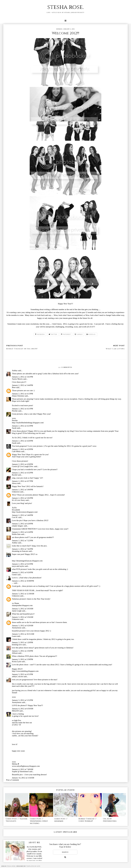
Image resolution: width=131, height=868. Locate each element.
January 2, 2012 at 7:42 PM (23, 549)
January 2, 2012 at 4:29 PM (23, 449)
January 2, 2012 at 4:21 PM (23, 409)
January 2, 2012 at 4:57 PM (23, 481)
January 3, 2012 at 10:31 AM (23, 634)
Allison (15, 653)
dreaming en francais (20, 551)
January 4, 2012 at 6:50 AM (23, 709)
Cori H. (15, 517)
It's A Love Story (18, 500)
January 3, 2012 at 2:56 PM (23, 651)
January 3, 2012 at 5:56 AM (23, 617)
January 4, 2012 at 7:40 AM (23, 769)
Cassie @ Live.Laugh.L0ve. (23, 466)
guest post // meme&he (61, 820)
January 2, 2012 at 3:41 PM (23, 377)
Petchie (15, 411)
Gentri (14, 575)
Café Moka (16, 451)
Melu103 (15, 711)
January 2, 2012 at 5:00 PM (23, 490)
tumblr (79, 334)
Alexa (14, 483)
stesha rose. (65, 7)
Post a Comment (13, 780)
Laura (14, 636)
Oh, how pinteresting (110, 820)
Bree (14, 387)
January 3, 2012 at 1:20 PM (23, 642)
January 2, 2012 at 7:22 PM (23, 541)
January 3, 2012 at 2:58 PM (23, 659)
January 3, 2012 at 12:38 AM (23, 594)
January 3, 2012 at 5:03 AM (23, 609)
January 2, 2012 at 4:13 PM (23, 394)
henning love (17, 645)
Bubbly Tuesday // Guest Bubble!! (88, 820)
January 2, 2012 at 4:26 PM (23, 441)
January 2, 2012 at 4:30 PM (23, 464)
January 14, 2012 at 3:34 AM (23, 778)
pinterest (66, 334)
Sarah (14, 428)
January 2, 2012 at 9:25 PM (23, 564)
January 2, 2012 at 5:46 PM (23, 515)
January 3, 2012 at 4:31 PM (23, 674)
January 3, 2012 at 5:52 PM (23, 700)
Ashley (15, 371)
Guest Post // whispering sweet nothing (39, 821)
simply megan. (18, 526)
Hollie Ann (16, 534)
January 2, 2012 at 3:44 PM (23, 385)
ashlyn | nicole (18, 676)
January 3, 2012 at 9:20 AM (23, 626)
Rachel (15, 475)
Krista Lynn (17, 661)
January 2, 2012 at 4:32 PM (23, 473)
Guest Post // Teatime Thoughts (17, 820)
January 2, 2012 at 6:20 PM (23, 524)
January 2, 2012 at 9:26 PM (23, 572)
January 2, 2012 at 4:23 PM (23, 426)
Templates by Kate (33, 866)
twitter (53, 334)
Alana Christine (18, 396)
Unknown (16, 492)
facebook (40, 334)
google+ (91, 334)
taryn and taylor (18, 566)
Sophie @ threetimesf (20, 771)
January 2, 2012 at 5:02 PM (23, 498)
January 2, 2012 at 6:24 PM (23, 532)
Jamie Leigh (17, 611)
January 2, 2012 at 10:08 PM (23, 581)
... (13, 583)
